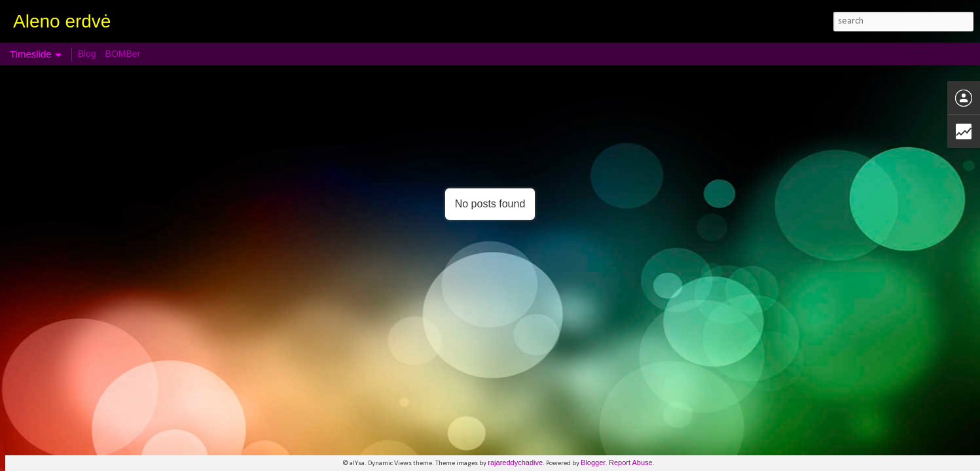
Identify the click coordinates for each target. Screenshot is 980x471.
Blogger (593, 462)
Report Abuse (631, 462)
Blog (87, 54)
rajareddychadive (515, 462)
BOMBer (123, 54)
